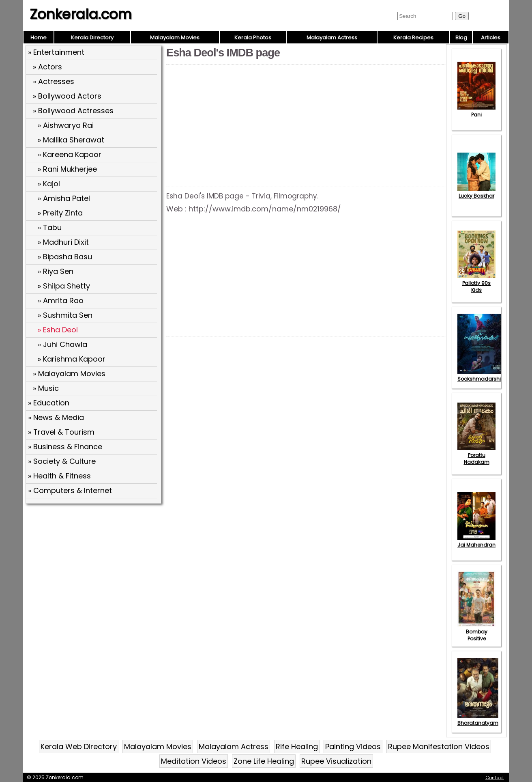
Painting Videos (353, 746)
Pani (476, 111)
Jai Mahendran (476, 541)
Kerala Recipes (413, 38)
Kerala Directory (92, 38)
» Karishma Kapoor (72, 359)
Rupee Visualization (336, 761)
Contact (495, 778)
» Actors (47, 67)
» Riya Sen (56, 271)
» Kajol (49, 184)
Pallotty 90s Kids (476, 283)
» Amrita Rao (61, 301)
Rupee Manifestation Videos (439, 746)
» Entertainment (56, 52)
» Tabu (50, 227)
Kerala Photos (253, 38)
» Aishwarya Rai (66, 125)
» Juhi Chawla (62, 344)
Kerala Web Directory (79, 746)
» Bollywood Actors (67, 96)
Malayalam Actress (332, 38)
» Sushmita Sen (65, 315)
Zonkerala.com (81, 14)
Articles (491, 38)
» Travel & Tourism (61, 432)
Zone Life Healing (264, 761)
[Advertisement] (94, 565)
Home (39, 38)
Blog (461, 38)
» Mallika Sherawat (71, 140)
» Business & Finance (65, 447)
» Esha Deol (58, 330)
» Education (49, 403)
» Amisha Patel (64, 198)
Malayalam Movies (175, 38)
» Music (46, 388)
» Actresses (54, 81)
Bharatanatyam (478, 720)
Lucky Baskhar (476, 192)
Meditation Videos (194, 761)
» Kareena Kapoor (70, 154)
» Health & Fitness (59, 476)
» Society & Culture (62, 461)
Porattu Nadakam (476, 455)
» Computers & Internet (70, 490)
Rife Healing (297, 746)
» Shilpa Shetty (64, 286)
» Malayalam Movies (69, 374)
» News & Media (56, 417)
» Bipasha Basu (65, 257)
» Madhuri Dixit (63, 242)
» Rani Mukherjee (67, 169)
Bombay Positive (476, 632)
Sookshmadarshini (481, 375)
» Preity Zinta (60, 213)
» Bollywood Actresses (73, 111)
